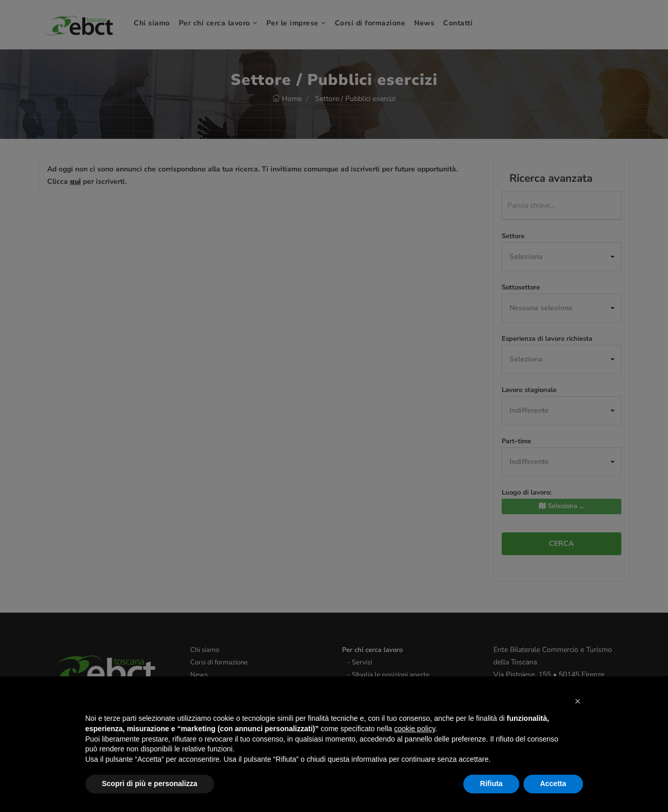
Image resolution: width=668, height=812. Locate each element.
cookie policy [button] (414, 729)
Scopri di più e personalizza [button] (150, 784)
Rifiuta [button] (491, 784)
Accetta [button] (553, 784)
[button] (578, 701)
